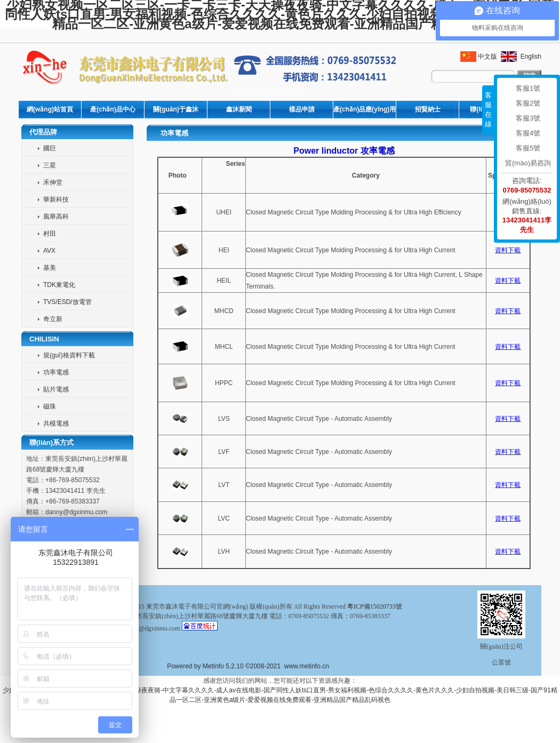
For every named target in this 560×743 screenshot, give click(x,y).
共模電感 (56, 424)
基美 (50, 268)
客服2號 (528, 103)
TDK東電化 (59, 285)
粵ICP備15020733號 (375, 606)
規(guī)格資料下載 (69, 355)
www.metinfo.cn (307, 666)
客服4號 (528, 133)
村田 (50, 234)
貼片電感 (56, 389)
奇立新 (53, 319)
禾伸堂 (53, 182)
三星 (50, 165)
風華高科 (56, 217)
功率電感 (56, 372)
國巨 (50, 148)
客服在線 (488, 110)
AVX (49, 251)
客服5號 (528, 148)
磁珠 (50, 406)
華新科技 (56, 199)
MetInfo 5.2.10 (223, 666)
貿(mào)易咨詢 (528, 163)
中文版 (487, 57)
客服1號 (528, 88)
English (530, 57)
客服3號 (528, 118)
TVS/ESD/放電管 (67, 302)
